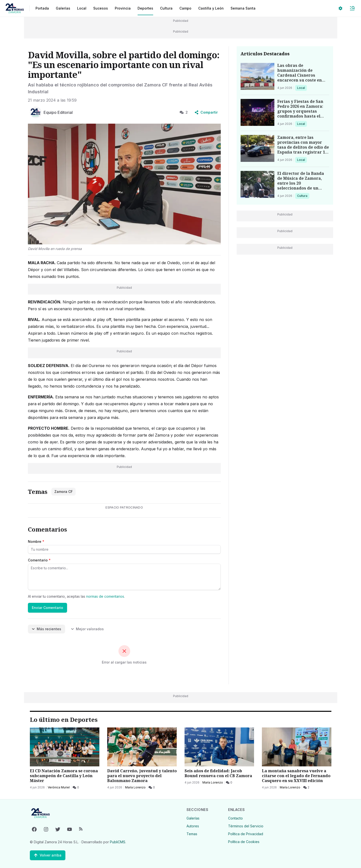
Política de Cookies (244, 842)
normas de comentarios (105, 596)
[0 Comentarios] (76, 787)
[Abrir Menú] (352, 8)
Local (302, 88)
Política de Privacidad (246, 834)
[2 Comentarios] (306, 787)
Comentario (39, 560)
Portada (42, 8)
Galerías (63, 8)
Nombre (36, 541)
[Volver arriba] (48, 855)
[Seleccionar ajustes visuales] (340, 8)
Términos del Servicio (246, 826)
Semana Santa (243, 8)
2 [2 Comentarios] (184, 112)
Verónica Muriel (59, 787)
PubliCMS (118, 842)
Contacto (235, 818)
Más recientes (47, 629)
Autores (193, 826)
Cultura (303, 196)
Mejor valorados (87, 629)
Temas (192, 834)
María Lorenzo (135, 787)
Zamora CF (64, 492)
